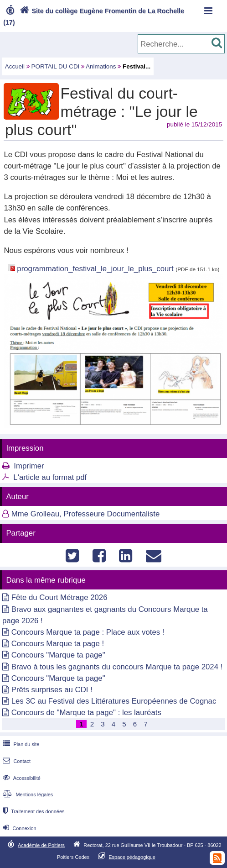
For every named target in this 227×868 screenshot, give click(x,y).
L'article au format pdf (50, 477)
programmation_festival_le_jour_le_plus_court (95, 269)
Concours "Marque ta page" (58, 655)
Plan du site (20, 744)
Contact (16, 761)
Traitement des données (33, 811)
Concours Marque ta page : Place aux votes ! (88, 632)
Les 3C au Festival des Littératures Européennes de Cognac (114, 701)
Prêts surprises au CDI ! (52, 690)
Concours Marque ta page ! (58, 644)
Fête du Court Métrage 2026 (59, 597)
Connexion (18, 828)
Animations (101, 66)
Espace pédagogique (132, 857)
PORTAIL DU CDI (56, 66)
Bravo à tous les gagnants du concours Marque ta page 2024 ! (117, 667)
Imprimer (29, 466)
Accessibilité (21, 778)
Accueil (15, 66)
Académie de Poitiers (41, 845)
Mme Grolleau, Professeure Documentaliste (86, 514)
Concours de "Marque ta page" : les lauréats (86, 713)
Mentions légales (27, 794)
